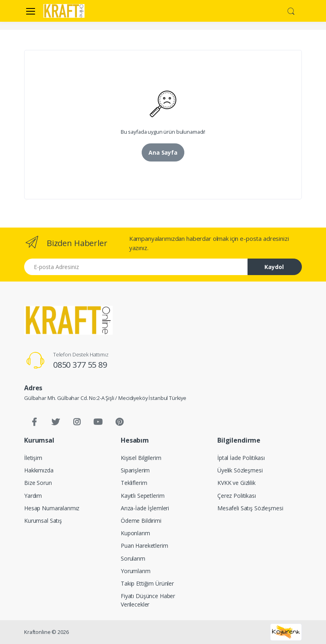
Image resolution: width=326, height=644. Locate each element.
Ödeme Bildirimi (141, 521)
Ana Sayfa (163, 152)
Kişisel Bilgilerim (141, 458)
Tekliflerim (134, 483)
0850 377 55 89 (80, 365)
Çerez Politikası (237, 496)
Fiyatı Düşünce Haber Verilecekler (148, 600)
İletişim (33, 458)
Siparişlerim (135, 470)
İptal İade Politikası (241, 458)
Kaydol (274, 267)
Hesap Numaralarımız (52, 508)
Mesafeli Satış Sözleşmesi (250, 508)
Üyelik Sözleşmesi (240, 470)
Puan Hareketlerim (144, 546)
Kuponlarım (135, 533)
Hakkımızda (39, 470)
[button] (291, 10)
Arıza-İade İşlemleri (145, 508)
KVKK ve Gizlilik (236, 483)
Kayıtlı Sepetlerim (142, 496)
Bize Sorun (38, 483)
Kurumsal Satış (43, 521)
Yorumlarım (136, 571)
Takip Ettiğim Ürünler (147, 583)
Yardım (33, 496)
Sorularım (133, 558)
